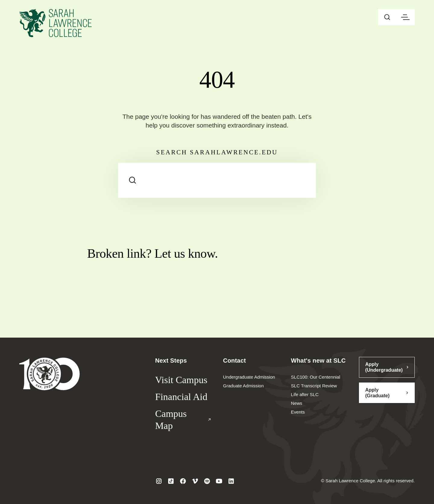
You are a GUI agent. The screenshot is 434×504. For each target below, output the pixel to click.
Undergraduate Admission (249, 377)
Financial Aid (181, 397)
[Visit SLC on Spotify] (207, 481)
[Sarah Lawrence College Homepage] (50, 374)
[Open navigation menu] (405, 17)
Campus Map (183, 420)
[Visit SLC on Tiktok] (171, 481)
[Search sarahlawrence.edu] (217, 180)
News (297, 403)
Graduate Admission (243, 386)
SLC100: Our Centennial (315, 377)
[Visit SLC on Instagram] (159, 481)
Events (298, 412)
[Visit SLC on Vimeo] (195, 481)
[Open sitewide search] (387, 17)
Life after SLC (305, 394)
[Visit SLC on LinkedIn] (231, 481)
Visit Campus (181, 380)
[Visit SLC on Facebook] (183, 481)
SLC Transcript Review (314, 386)
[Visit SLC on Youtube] (219, 481)
